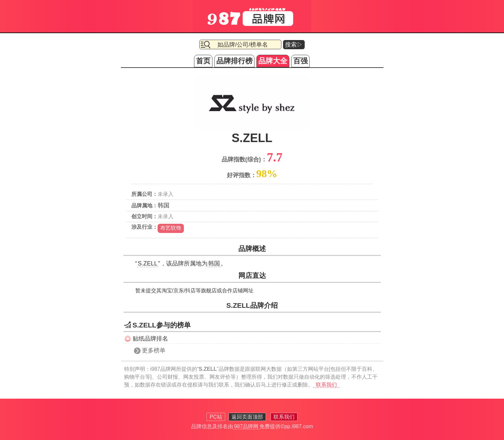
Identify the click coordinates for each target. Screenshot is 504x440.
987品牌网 (246, 426)
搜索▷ (294, 45)
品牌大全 (273, 61)
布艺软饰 (171, 228)
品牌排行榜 (234, 61)
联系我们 (326, 385)
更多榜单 (154, 350)
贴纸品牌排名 (150, 339)
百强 (300, 61)
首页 (203, 61)
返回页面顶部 (247, 417)
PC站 (216, 417)
